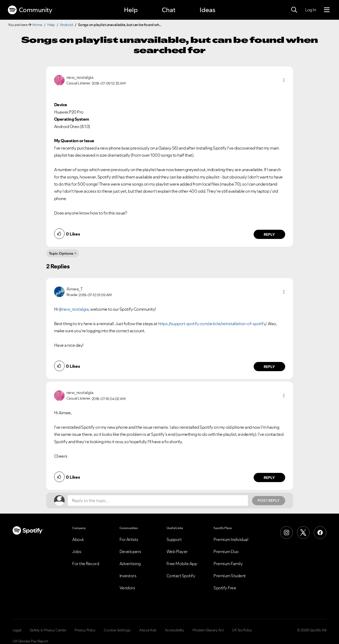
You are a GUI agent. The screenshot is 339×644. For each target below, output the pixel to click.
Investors (128, 576)
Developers (130, 551)
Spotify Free (225, 588)
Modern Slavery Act (208, 630)
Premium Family (228, 564)
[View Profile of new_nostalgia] (80, 77)
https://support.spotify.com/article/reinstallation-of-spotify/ (212, 324)
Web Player (177, 551)
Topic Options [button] (61, 253)
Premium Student (230, 576)
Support (174, 539)
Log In (311, 10)
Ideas (207, 10)
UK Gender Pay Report (30, 641)
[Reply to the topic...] (158, 500)
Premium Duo (226, 551)
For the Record (86, 564)
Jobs (77, 551)
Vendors (127, 588)
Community (30, 10)
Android (66, 25)
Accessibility (175, 630)
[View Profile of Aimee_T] (75, 289)
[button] (284, 80)
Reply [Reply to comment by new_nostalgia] (269, 234)
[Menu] (327, 10)
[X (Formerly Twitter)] (303, 533)
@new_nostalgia (74, 309)
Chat (169, 10)
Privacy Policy (85, 630)
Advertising (130, 564)
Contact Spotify (181, 576)
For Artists (129, 539)
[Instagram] (286, 533)
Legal (17, 630)
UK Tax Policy (242, 630)
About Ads (148, 630)
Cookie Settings (117, 630)
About (78, 539)
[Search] (294, 10)
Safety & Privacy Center (48, 630)
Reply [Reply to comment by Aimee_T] (269, 367)
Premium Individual (231, 539)
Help (131, 10)
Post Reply (269, 500)
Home (37, 25)
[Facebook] (320, 533)
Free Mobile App (182, 564)
